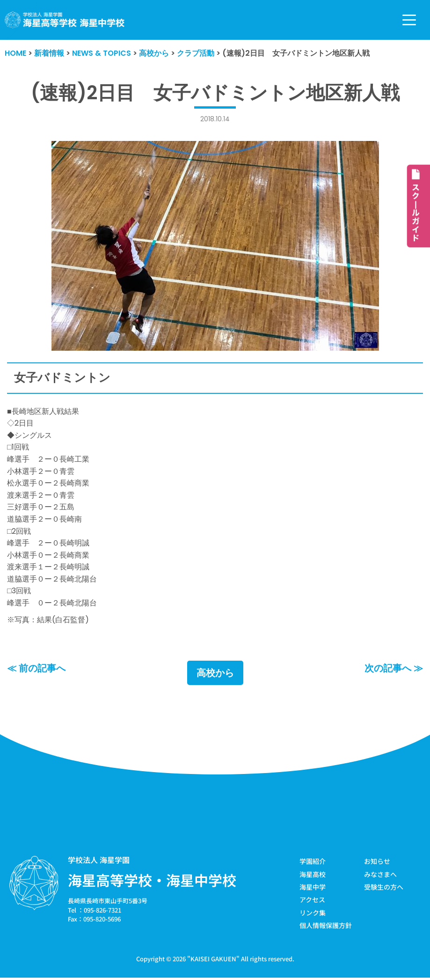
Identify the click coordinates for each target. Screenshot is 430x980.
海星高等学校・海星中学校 (152, 880)
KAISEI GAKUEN (213, 959)
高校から (215, 673)
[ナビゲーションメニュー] (409, 20)
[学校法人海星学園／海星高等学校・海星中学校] (65, 20)
